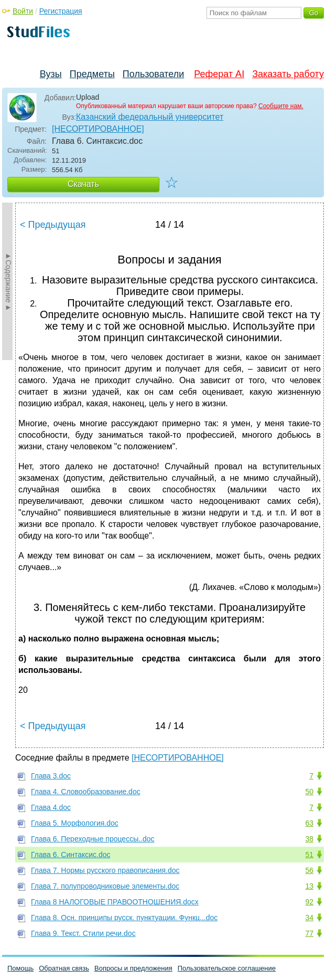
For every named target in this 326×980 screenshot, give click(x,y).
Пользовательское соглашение (227, 968)
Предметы (92, 74)
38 (309, 839)
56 (309, 870)
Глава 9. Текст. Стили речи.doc (83, 933)
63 (309, 823)
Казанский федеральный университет (150, 117)
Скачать (83, 184)
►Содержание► (8, 281)
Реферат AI (219, 74)
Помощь (20, 968)
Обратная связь (64, 968)
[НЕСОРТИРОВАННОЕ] (98, 129)
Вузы (51, 74)
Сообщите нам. (281, 106)
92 (309, 902)
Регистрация (61, 11)
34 (309, 918)
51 (309, 855)
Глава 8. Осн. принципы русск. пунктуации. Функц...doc (124, 918)
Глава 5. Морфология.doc (75, 823)
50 (309, 792)
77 (309, 933)
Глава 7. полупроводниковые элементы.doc (105, 886)
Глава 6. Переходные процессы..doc (93, 839)
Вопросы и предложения (133, 968)
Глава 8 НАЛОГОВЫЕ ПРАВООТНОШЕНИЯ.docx (115, 902)
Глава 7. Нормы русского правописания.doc (105, 870)
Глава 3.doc (51, 776)
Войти (23, 11)
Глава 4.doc (51, 807)
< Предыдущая (53, 225)
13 (309, 886)
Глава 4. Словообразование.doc (86, 792)
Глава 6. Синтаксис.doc (71, 855)
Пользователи (153, 74)
